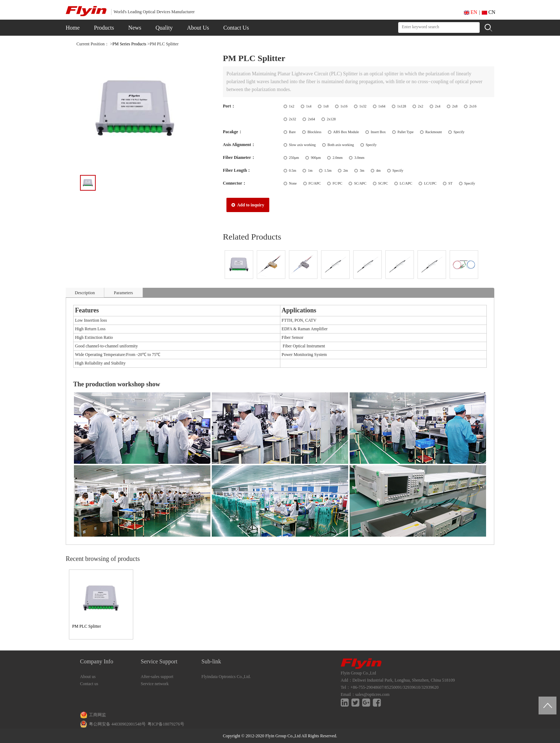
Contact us (89, 684)
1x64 (382, 106)
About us (88, 677)
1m (310, 170)
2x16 (473, 106)
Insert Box (378, 132)
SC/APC (360, 183)
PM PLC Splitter (87, 626)
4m (378, 170)
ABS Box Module (346, 132)
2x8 (455, 106)
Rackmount (434, 132)
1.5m (328, 170)
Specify (459, 132)
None (293, 183)
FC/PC (337, 183)
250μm (294, 158)
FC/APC (315, 183)
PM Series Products (129, 44)
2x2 (421, 106)
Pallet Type (406, 132)
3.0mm (359, 158)
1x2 (292, 106)
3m (362, 170)
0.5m (292, 170)
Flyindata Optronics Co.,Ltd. (226, 677)
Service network (155, 684)
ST (450, 183)
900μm (316, 158)
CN (489, 12)
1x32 (363, 106)
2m (346, 170)
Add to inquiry (248, 205)
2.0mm (337, 158)
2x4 (438, 106)
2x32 (292, 119)
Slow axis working (302, 145)
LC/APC (406, 183)
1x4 (309, 106)
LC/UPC (430, 183)
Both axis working (341, 145)
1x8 (326, 106)
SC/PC (383, 183)
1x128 (402, 106)
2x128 (331, 119)
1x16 (344, 106)
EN (471, 12)
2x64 (311, 119)
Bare (292, 132)
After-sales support (157, 677)
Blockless (314, 132)
